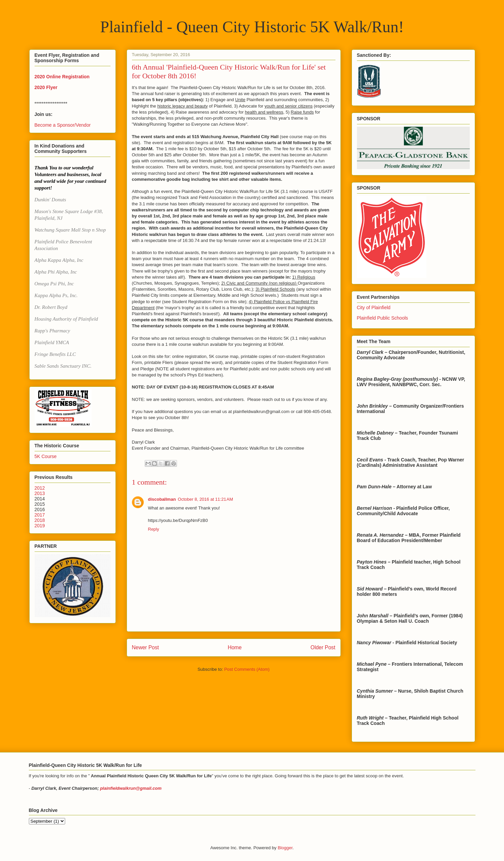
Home (235, 647)
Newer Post (146, 647)
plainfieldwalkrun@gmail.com (131, 788)
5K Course (46, 456)
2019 (40, 526)
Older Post (323, 647)
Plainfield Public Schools (383, 318)
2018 (40, 520)
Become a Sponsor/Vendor (63, 125)
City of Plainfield (374, 307)
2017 (40, 515)
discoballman (162, 499)
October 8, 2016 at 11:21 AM (205, 499)
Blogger (285, 848)
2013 (40, 493)
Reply (154, 529)
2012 (40, 488)
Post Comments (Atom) (247, 669)
